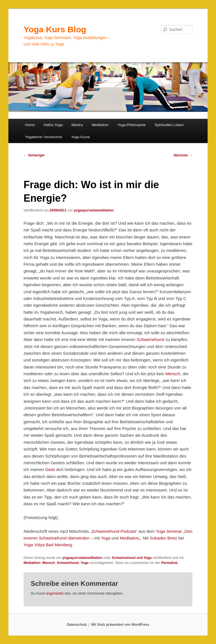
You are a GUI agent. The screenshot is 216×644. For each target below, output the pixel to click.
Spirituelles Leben (169, 125)
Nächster (183, 155)
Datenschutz (77, 625)
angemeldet (55, 593)
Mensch (173, 374)
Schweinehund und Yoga (132, 558)
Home (30, 125)
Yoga (106, 538)
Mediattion (32, 563)
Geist (50, 469)
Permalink (169, 563)
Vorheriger (34, 155)
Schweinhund (68, 563)
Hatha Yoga (53, 125)
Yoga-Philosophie (131, 125)
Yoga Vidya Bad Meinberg (48, 545)
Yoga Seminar (169, 531)
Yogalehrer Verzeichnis (44, 137)
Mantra (77, 125)
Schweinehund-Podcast (114, 531)
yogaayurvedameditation (94, 210)
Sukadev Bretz (163, 538)
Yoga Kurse (81, 137)
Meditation (100, 125)
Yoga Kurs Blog (55, 29)
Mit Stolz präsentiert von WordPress (120, 625)
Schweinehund (150, 339)
